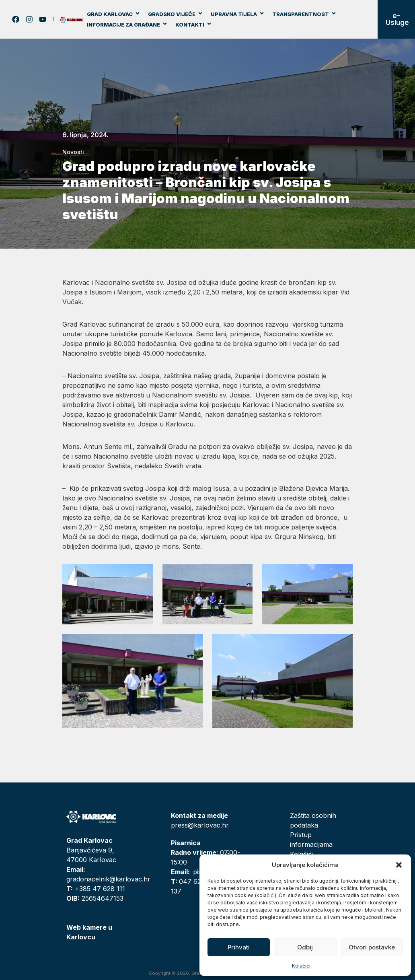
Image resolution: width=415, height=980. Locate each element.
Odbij (305, 947)
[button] (399, 865)
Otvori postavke (372, 947)
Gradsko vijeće (176, 14)
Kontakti (194, 25)
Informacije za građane (127, 25)
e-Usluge (397, 19)
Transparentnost (304, 14)
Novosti (73, 152)
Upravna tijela (238, 14)
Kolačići (301, 966)
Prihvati (239, 947)
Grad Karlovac (114, 14)
